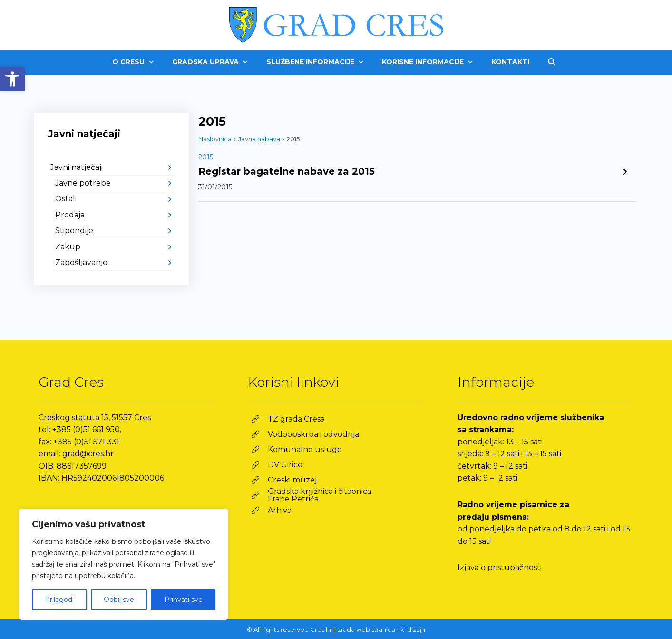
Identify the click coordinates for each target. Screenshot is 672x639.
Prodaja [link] (70, 215)
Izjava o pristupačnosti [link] (500, 567)
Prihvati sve (183, 600)
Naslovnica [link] (215, 139)
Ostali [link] (66, 199)
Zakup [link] (68, 247)
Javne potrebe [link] (83, 183)
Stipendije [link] (74, 231)
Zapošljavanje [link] (81, 262)
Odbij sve (119, 600)
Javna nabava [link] (259, 139)
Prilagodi (59, 600)
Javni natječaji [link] (77, 167)
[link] (12, 79)
